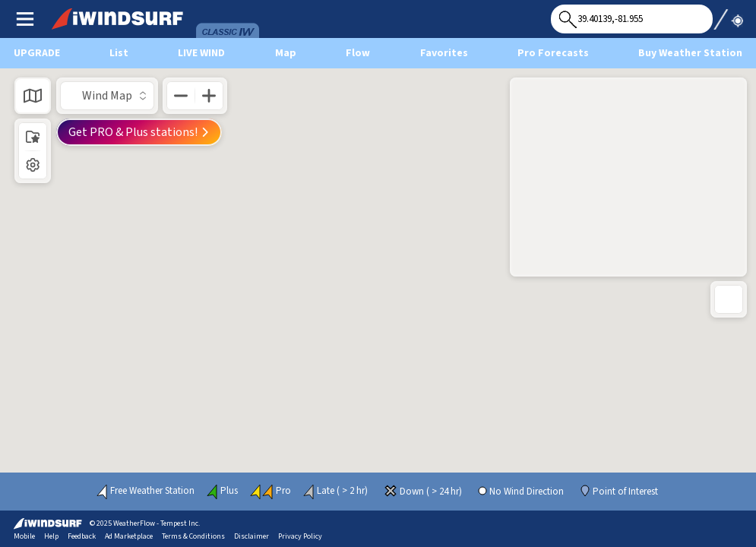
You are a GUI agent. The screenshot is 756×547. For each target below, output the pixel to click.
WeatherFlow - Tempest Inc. (157, 523)
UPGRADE (37, 53)
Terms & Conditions (193, 536)
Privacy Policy (300, 536)
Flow (358, 53)
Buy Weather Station (690, 53)
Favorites (444, 53)
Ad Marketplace (129, 536)
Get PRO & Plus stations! (139, 132)
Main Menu (25, 18)
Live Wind (201, 53)
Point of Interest (625, 492)
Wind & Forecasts (228, 14)
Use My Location (728, 14)
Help (51, 536)
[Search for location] (632, 19)
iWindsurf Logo (82, 14)
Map (286, 53)
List (119, 53)
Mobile (24, 536)
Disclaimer (251, 536)
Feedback (82, 536)
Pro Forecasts (553, 53)
